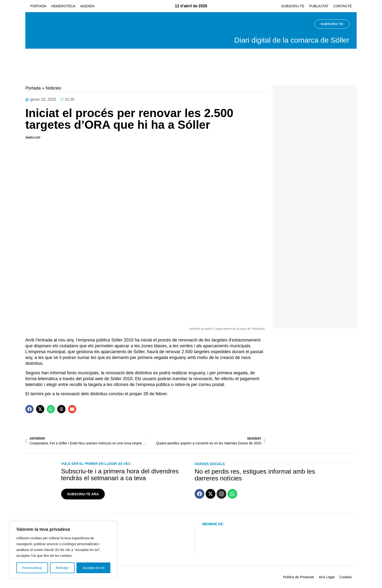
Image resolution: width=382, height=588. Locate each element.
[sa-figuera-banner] (315, 241)
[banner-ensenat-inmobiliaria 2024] (315, 161)
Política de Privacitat (298, 577)
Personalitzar (32, 568)
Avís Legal (327, 577)
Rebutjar (62, 568)
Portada (38, 6)
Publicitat (319, 6)
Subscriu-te (293, 6)
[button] (29, 409)
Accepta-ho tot (94, 568)
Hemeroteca (63, 6)
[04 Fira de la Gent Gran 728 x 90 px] (106, 75)
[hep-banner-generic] (276, 75)
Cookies (346, 577)
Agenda (87, 6)
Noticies (53, 88)
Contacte (343, 6)
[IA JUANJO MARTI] (315, 321)
